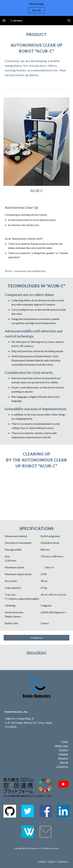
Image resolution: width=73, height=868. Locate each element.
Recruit (64, 762)
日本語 (42, 861)
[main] (36, 35)
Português (63, 861)
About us (63, 758)
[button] (4, 20)
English (51, 861)
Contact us (62, 766)
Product (64, 750)
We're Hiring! (36, 652)
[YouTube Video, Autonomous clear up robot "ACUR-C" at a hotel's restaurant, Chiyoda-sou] (36, 494)
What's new (62, 746)
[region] (36, 8)
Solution (64, 754)
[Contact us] (36, 638)
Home (65, 741)
